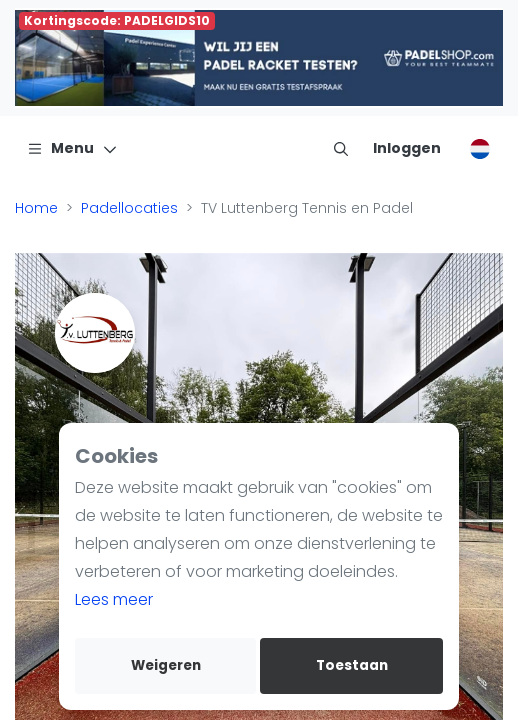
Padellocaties (129, 208)
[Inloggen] (407, 148)
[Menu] (72, 148)
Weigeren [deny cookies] (166, 665)
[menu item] (341, 148)
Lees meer (114, 599)
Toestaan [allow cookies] (352, 665)
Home (36, 208)
